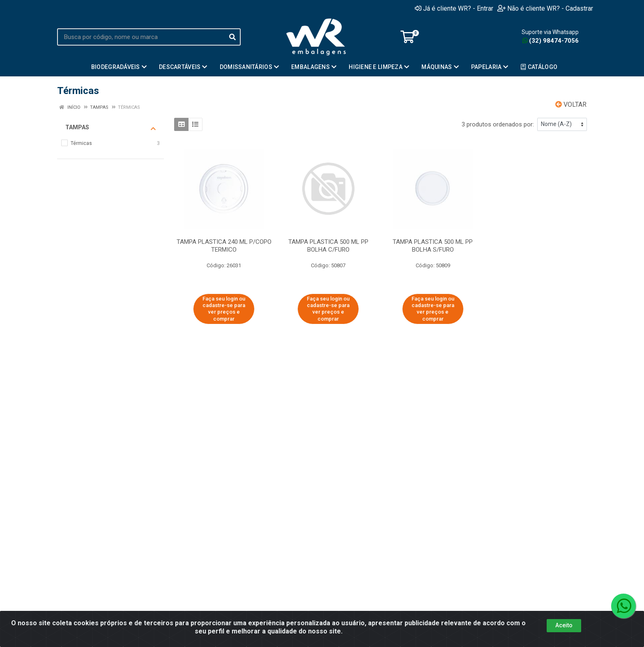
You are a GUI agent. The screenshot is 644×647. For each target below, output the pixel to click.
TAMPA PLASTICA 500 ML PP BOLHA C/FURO (328, 246)
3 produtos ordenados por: (498, 124)
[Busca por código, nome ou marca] (141, 37)
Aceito (564, 625)
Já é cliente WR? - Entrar (454, 8)
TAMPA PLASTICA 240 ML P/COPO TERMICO (224, 246)
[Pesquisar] (232, 37)
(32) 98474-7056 (551, 41)
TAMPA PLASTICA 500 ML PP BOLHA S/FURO (433, 246)
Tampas (110, 128)
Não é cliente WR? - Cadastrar (545, 8)
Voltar (571, 104)
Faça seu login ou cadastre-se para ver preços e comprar (224, 309)
